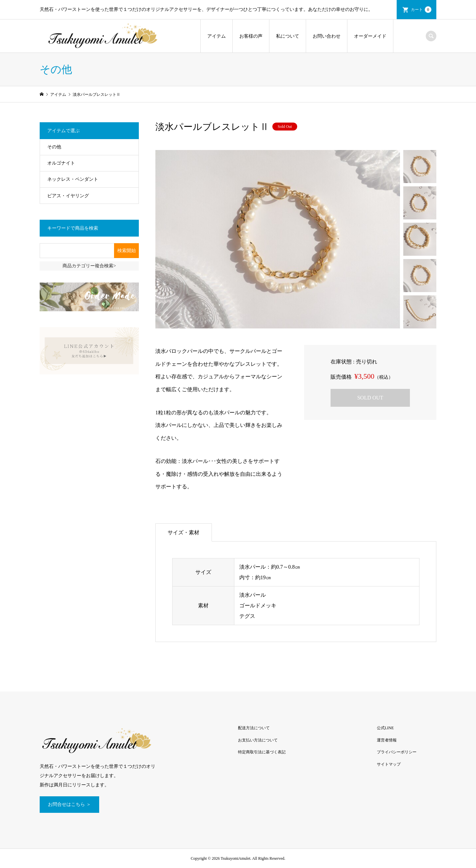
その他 (54, 147)
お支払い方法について (258, 740)
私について (288, 36)
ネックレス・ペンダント (73, 179)
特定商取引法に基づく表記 (262, 752)
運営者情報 (387, 740)
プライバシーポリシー (397, 752)
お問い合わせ (327, 36)
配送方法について (254, 728)
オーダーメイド (370, 36)
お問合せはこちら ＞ (69, 804)
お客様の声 (251, 36)
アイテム (217, 36)
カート (421, 10)
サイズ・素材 (183, 532)
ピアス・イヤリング (68, 196)
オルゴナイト (61, 163)
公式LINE (385, 728)
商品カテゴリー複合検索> (89, 266)
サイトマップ (389, 764)
